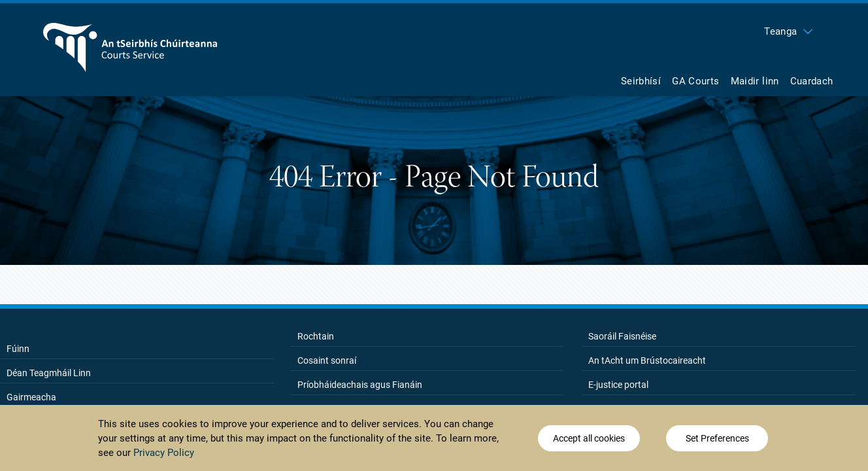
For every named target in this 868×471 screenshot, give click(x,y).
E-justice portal (618, 385)
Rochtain (316, 336)
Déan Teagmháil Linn (49, 373)
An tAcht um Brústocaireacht (647, 360)
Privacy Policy (164, 454)
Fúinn (18, 349)
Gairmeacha (31, 397)
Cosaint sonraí (327, 360)
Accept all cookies (589, 440)
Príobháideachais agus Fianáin (360, 385)
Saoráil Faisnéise (622, 336)
